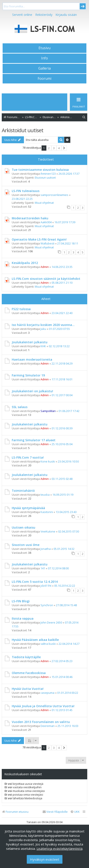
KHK (43, 346)
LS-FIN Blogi (21, 601)
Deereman (48, 726)
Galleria (44, 68)
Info (44, 58)
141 (43, 568)
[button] (64, 148)
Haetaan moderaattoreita (32, 359)
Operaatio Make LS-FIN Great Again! (39, 239)
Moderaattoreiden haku (30, 218)
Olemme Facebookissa (29, 673)
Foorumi (44, 78)
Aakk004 (46, 222)
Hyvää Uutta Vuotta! (28, 689)
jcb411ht (46, 586)
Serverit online (22, 15)
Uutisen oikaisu (24, 527)
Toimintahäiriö (23, 491)
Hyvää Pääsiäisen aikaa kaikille (35, 640)
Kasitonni (47, 512)
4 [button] (59, 148)
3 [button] (54, 148)
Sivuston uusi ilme (26, 545)
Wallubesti (47, 243)
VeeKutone (48, 531)
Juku (43, 329)
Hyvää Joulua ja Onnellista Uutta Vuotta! (43, 706)
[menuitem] (84, 117)
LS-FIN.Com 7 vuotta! (28, 457)
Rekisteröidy (44, 15)
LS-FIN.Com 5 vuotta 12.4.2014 (35, 582)
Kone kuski (48, 461)
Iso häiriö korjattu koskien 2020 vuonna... (43, 325)
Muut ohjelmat (44, 203)
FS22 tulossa (21, 309)
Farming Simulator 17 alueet (34, 440)
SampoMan (48, 411)
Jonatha (46, 549)
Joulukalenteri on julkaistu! (32, 391)
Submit (83, 6)
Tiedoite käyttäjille (26, 657)
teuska (45, 495)
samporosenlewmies (54, 195)
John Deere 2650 (51, 622)
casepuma (47, 693)
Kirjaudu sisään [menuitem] (66, 15)
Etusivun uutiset (45, 178)
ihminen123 (48, 174)
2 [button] (49, 148)
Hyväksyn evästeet (45, 859)
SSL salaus (20, 407)
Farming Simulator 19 (28, 375)
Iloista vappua (23, 618)
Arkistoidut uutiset (23, 130)
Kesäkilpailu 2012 (25, 263)
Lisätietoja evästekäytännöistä (60, 848)
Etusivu (44, 48)
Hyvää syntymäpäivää (28, 508)
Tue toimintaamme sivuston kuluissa (40, 170)
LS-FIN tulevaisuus (26, 191)
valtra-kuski (48, 644)
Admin (45, 267)
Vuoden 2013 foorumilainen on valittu (41, 722)
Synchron (47, 605)
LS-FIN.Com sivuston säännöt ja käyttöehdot (46, 279)
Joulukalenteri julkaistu (30, 342)
